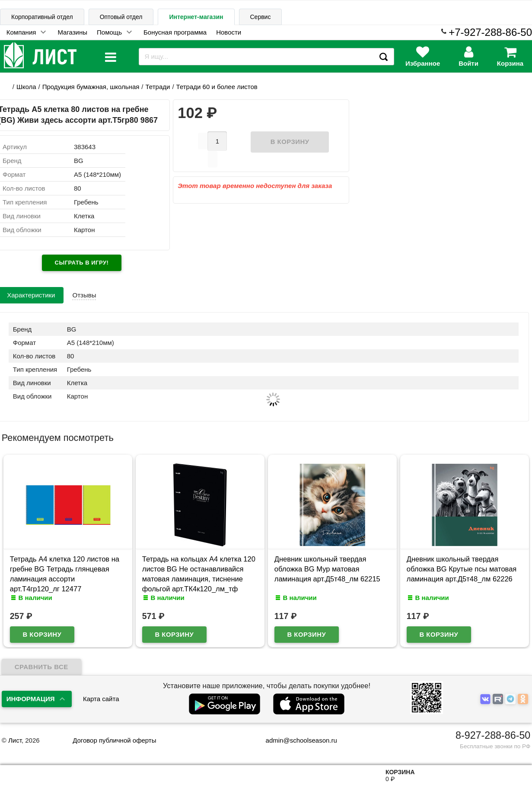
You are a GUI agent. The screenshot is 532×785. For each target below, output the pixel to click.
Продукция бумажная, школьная (91, 87)
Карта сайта (101, 699)
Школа (26, 87)
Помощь (109, 32)
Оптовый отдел (121, 17)
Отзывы (84, 295)
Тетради (158, 87)
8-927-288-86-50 (493, 735)
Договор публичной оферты (114, 740)
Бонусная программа (175, 32)
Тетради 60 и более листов (217, 87)
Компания (21, 32)
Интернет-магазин (196, 17)
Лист (15, 740)
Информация (31, 699)
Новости (229, 32)
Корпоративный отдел (42, 17)
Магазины (72, 32)
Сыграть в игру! (82, 263)
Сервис (261, 17)
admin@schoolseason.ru (296, 740)
